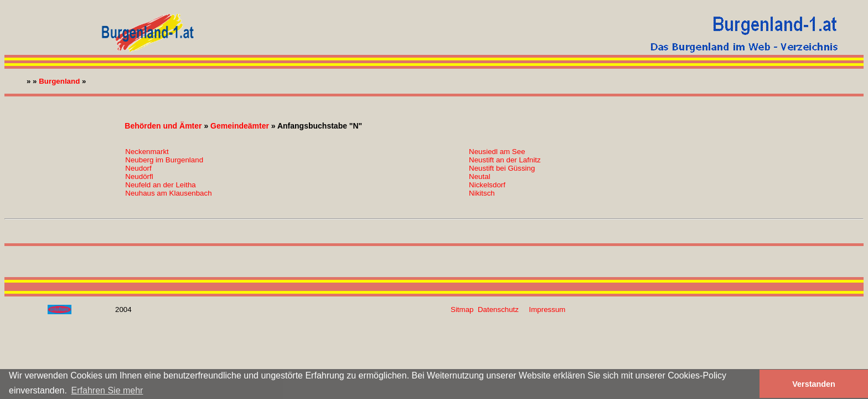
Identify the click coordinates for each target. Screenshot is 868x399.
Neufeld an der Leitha (160, 185)
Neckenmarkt (147, 152)
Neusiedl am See (497, 152)
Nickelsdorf (487, 185)
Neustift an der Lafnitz (505, 160)
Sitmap (462, 310)
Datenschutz (498, 310)
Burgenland (59, 81)
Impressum (547, 310)
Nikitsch (482, 193)
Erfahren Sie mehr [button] (107, 390)
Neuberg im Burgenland (164, 160)
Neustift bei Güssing (502, 168)
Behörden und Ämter (163, 126)
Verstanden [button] (814, 384)
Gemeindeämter (240, 126)
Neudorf (138, 168)
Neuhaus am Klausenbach (168, 193)
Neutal (480, 177)
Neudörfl (139, 177)
